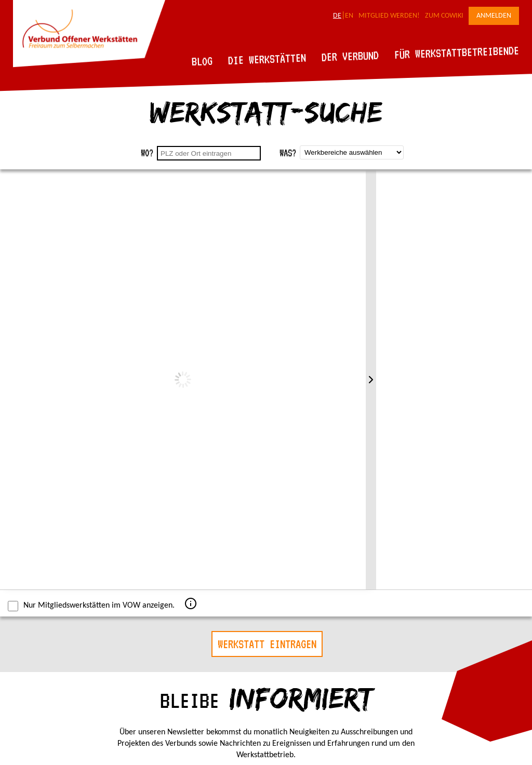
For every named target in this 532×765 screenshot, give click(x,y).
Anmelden (494, 16)
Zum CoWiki (444, 16)
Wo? (147, 153)
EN (349, 16)
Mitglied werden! (389, 16)
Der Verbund (350, 56)
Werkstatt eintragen (267, 644)
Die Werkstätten (267, 59)
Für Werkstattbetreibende (456, 52)
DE (337, 16)
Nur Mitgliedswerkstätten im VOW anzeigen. (91, 606)
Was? (288, 153)
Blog (202, 61)
